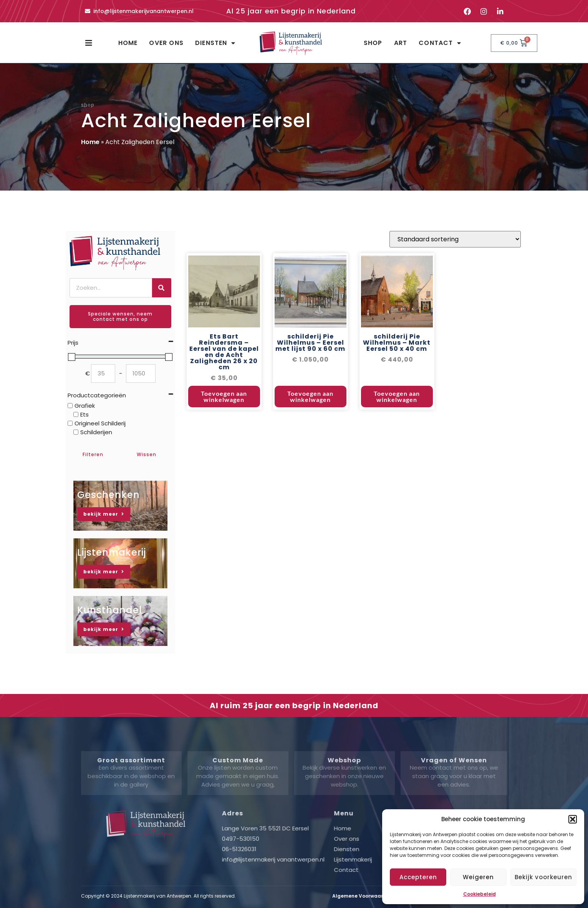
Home (128, 43)
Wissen (147, 454)
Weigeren (478, 877)
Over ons (166, 43)
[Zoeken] (162, 288)
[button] (573, 819)
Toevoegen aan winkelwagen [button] (224, 406)
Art (401, 43)
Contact (440, 43)
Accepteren (418, 877)
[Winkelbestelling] (455, 248)
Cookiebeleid (480, 894)
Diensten (215, 43)
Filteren (93, 454)
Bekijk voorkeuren (543, 877)
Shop (373, 43)
